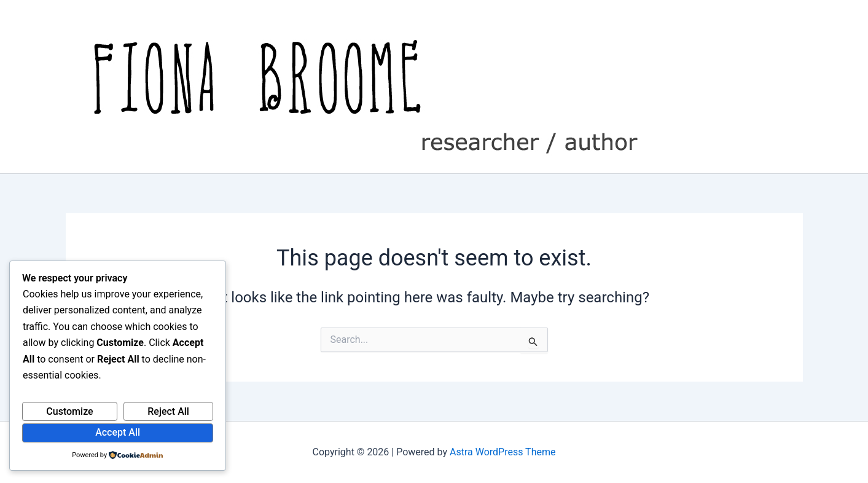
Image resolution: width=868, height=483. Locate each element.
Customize (69, 411)
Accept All (118, 432)
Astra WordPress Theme (502, 452)
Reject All (168, 411)
